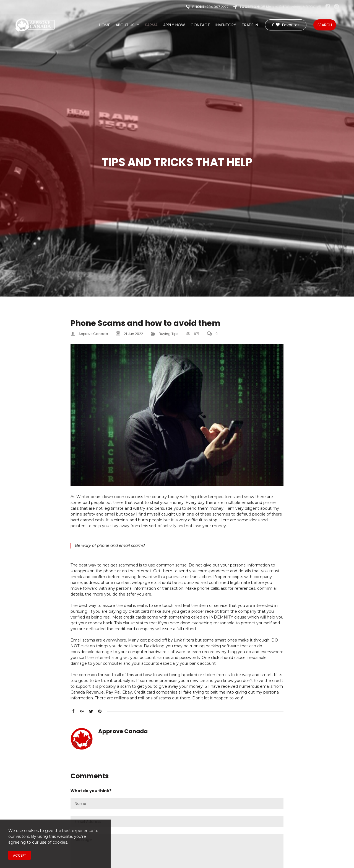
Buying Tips (169, 334)
